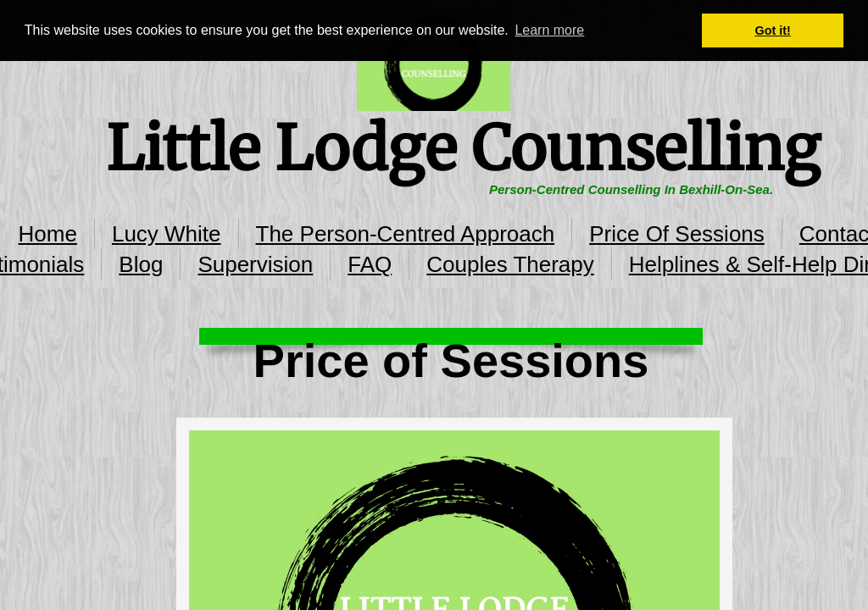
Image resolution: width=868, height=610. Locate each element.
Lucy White (167, 234)
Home (48, 234)
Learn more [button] (549, 30)
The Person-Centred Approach (406, 234)
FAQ (370, 264)
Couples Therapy (510, 264)
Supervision (255, 264)
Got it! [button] (773, 30)
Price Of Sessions (677, 234)
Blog (141, 264)
